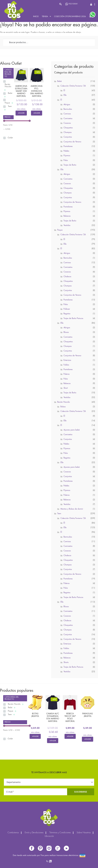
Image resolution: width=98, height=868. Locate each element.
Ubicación (49, 836)
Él (64, 91)
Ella (65, 95)
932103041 (72, 4)
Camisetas (68, 119)
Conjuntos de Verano (72, 142)
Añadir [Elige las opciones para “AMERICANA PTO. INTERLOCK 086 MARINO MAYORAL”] (37, 113)
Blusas (66, 332)
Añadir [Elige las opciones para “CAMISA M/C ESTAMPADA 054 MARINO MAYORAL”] (53, 741)
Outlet (10, 138)
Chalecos (67, 277)
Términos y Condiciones (60, 833)
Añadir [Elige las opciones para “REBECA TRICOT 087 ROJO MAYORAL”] (70, 736)
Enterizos (67, 360)
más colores (21, 109)
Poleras (67, 374)
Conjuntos (68, 137)
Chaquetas (68, 128)
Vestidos (67, 225)
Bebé (10, 93)
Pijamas (67, 156)
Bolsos (63, 407)
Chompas (68, 132)
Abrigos (67, 105)
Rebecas (67, 216)
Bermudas (68, 109)
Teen (10, 106)
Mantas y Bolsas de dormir (72, 509)
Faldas (66, 365)
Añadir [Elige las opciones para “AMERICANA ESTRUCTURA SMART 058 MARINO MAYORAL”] (21, 113)
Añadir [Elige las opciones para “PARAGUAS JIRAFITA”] (88, 739)
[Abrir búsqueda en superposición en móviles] (48, 4)
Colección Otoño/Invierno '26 (73, 86)
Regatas (67, 314)
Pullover (67, 309)
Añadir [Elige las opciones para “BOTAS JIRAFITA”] (35, 736)
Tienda (45, 17)
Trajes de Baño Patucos (73, 318)
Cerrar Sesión (91, 4)
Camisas (67, 114)
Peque (7, 103)
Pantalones (68, 146)
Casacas (67, 123)
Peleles (66, 151)
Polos (66, 160)
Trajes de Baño (70, 165)
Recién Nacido (8, 86)
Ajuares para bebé (72, 430)
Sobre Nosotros (84, 833)
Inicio (36, 17)
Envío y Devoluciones (34, 833)
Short (66, 388)
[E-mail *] (35, 792)
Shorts (66, 662)
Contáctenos (13, 833)
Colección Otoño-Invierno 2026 (70, 17)
